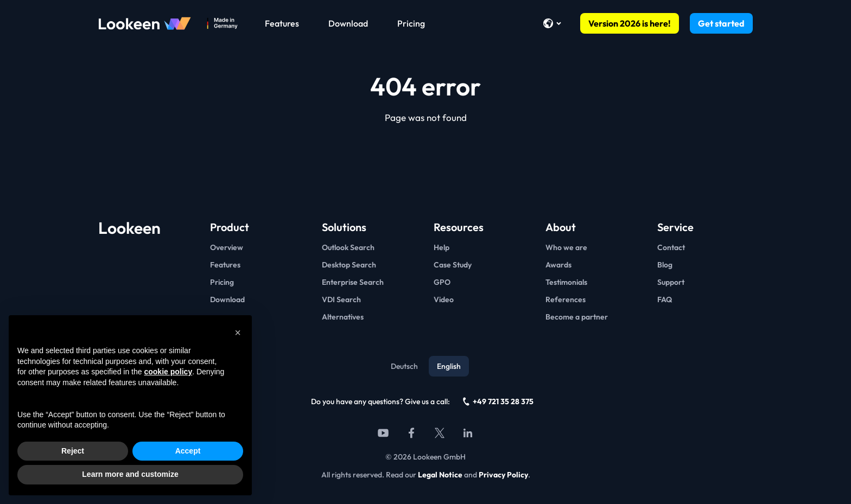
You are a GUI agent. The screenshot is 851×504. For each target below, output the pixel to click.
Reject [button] (73, 451)
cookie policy (168, 372)
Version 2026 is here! (630, 23)
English (449, 366)
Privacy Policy (503, 475)
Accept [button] (188, 451)
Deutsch (404, 366)
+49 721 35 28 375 (498, 401)
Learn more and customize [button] (130, 474)
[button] (238, 333)
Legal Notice (440, 475)
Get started (721, 23)
